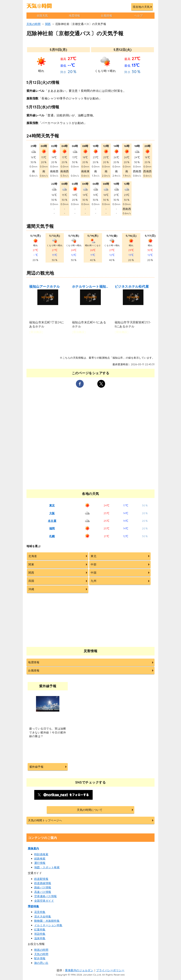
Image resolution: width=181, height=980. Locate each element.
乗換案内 (33, 848)
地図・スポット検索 (47, 867)
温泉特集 (40, 938)
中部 (94, 564)
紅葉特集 (40, 930)
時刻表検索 (41, 854)
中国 (94, 573)
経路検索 (40, 859)
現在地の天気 (141, 7)
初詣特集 (40, 934)
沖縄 (31, 589)
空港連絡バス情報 (46, 896)
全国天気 (42, 16)
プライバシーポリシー (110, 970)
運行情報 (40, 863)
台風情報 (106, 16)
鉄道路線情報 (43, 883)
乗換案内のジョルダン (79, 970)
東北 (94, 556)
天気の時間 (34, 24)
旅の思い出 (41, 963)
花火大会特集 (43, 916)
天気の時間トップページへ (45, 820)
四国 (31, 581)
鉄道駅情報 (41, 879)
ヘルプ (139, 16)
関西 (48, 24)
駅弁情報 (40, 958)
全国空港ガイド (44, 901)
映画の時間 (41, 950)
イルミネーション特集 (48, 925)
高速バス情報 (43, 892)
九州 (94, 581)
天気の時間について (90, 810)
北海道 (33, 556)
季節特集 (33, 906)
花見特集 (40, 912)
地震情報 (75, 16)
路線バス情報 (43, 887)
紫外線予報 (36, 767)
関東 (31, 564)
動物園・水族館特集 (47, 921)
